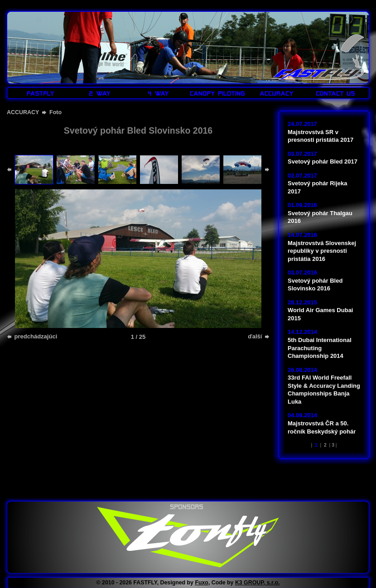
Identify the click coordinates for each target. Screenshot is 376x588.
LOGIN (350, 6)
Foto (55, 112)
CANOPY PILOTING (217, 93)
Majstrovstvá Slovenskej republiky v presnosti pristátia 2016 (322, 251)
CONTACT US (335, 93)
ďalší (256, 336)
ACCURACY (276, 93)
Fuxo (202, 583)
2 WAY (100, 93)
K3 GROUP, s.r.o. (258, 583)
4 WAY (159, 93)
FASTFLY (321, 58)
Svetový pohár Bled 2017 (323, 161)
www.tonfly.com (188, 537)
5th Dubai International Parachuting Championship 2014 (320, 348)
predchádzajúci (35, 336)
